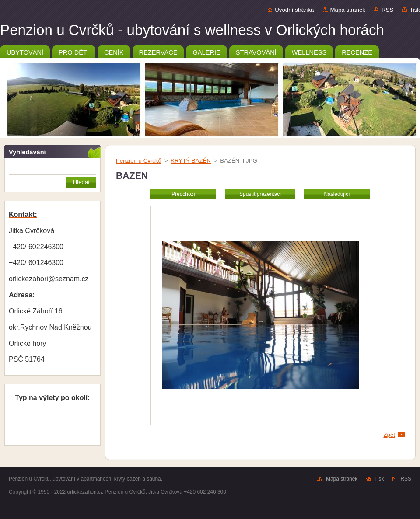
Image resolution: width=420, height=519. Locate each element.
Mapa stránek (348, 10)
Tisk (415, 10)
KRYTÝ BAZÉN (191, 161)
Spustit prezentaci (260, 194)
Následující (337, 194)
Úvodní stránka (294, 10)
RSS (387, 10)
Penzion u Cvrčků (139, 161)
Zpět (389, 435)
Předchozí (183, 194)
